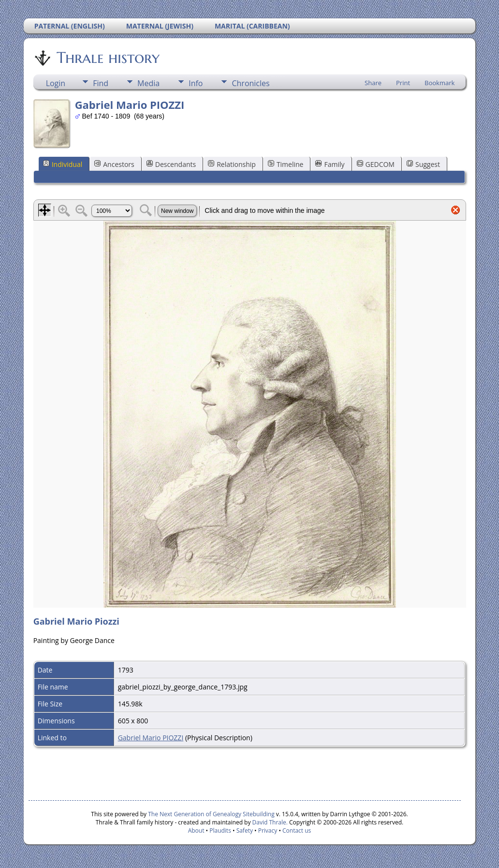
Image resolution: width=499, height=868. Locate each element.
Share (373, 83)
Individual (63, 164)
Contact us (297, 831)
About (196, 831)
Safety (245, 831)
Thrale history (107, 58)
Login (56, 83)
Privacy (268, 831)
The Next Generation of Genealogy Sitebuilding (211, 814)
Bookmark (440, 83)
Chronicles (250, 83)
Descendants (171, 164)
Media (148, 83)
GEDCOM (376, 164)
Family (330, 164)
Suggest (423, 164)
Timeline (286, 164)
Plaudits (220, 831)
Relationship (232, 164)
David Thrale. (269, 822)
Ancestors (114, 164)
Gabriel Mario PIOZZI (151, 738)
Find (101, 83)
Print (403, 83)
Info (196, 83)
